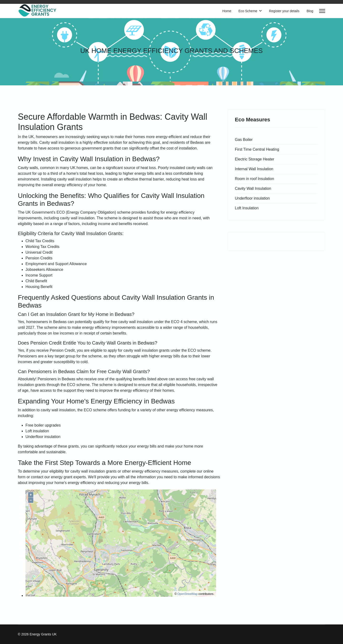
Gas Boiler (244, 140)
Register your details (284, 11)
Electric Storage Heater (255, 159)
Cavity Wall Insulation (253, 188)
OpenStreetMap (188, 594)
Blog (310, 11)
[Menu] (322, 11)
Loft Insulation (247, 208)
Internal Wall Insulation (254, 169)
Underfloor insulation (252, 198)
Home (227, 11)
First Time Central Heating (257, 149)
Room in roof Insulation (255, 179)
